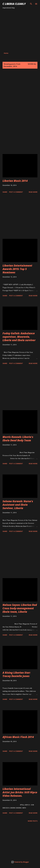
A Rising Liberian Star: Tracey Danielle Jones (16, 674)
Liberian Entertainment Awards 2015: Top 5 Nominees (17, 269)
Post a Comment (16, 192)
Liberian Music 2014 (15, 181)
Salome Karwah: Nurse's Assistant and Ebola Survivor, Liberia (18, 505)
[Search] (31, 4)
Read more (33, 192)
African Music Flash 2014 (18, 737)
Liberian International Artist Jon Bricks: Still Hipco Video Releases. (20, 792)
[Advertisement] (20, 31)
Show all (32, 64)
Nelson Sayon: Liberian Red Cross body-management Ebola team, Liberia (20, 608)
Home (6, 53)
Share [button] (5, 192)
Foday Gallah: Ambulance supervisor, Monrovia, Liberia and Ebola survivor (19, 337)
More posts (33, 821)
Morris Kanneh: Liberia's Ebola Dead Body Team (18, 439)
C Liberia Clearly (14, 4)
